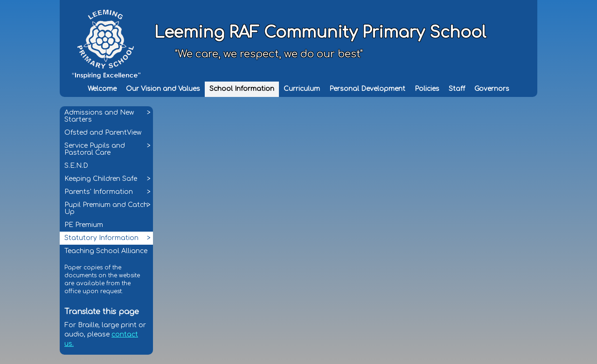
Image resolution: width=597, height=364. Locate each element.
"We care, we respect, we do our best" (269, 54)
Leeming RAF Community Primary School (320, 33)
